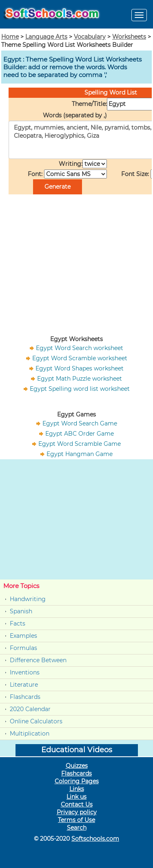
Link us (76, 797)
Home (10, 37)
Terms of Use (76, 820)
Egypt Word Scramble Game (80, 444)
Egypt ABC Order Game (80, 434)
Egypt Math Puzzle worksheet (80, 379)
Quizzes (77, 766)
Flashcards (25, 697)
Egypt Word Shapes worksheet (80, 368)
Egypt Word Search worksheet (80, 348)
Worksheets (129, 37)
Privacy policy (77, 812)
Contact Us (77, 804)
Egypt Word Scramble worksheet (80, 358)
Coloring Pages (77, 781)
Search (77, 828)
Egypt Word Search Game (80, 423)
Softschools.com (95, 839)
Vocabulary (90, 37)
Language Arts (46, 37)
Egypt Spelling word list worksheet (80, 389)
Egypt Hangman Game (80, 454)
